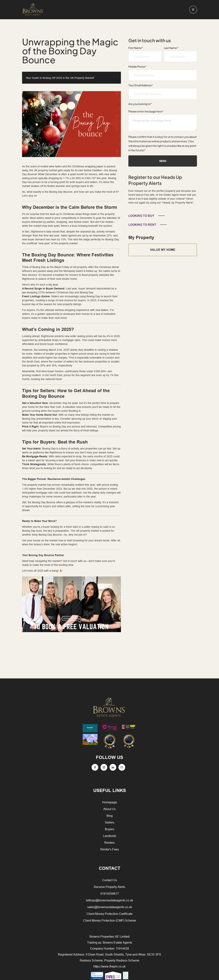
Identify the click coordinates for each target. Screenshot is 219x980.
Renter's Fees (110, 849)
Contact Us (110, 880)
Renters (109, 843)
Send (163, 161)
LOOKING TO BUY (141, 216)
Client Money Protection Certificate (109, 914)
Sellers (109, 822)
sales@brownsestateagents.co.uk (110, 907)
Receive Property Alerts (109, 887)
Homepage (110, 802)
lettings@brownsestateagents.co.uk (109, 900)
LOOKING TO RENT (142, 225)
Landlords (110, 836)
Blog (110, 816)
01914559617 (110, 894)
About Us (109, 809)
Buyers (109, 829)
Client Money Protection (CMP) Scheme (110, 920)
